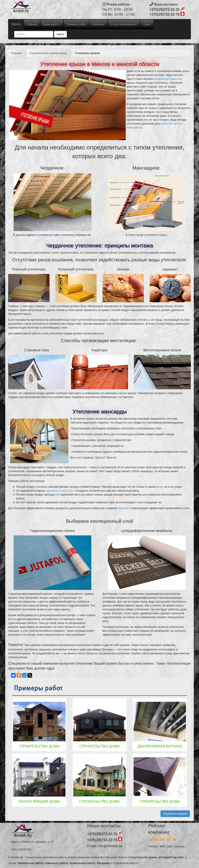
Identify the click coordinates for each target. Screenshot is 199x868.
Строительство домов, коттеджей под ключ (156, 857)
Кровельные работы (82, 863)
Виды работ (52, 24)
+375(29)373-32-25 (165, 10)
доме (159, 487)
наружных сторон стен (60, 491)
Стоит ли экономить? (124, 24)
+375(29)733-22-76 (165, 14)
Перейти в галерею (175, 814)
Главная (33, 24)
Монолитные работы (31, 863)
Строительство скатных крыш (48, 53)
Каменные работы (57, 863)
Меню (16, 24)
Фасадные (103, 863)
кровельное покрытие (168, 79)
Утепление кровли (88, 53)
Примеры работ (76, 24)
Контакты (98, 24)
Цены (147, 24)
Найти (60, 34)
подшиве (123, 508)
